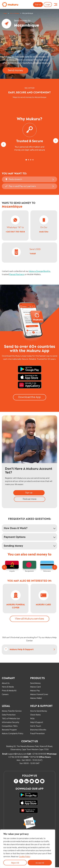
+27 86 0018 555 (39, 754)
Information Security (10, 722)
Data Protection (9, 715)
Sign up (37, 4)
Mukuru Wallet (36, 698)
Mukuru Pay (35, 691)
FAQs (32, 719)
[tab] (26, 160)
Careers (5, 695)
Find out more (30, 499)
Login (47, 4)
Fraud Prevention (37, 734)
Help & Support (37, 722)
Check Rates (35, 715)
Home (5, 13)
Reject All (15, 863)
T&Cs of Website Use (11, 719)
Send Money (15, 13)
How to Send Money (39, 711)
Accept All (40, 863)
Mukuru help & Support (22, 650)
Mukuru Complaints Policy (13, 734)
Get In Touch (36, 726)
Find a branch (15, 179)
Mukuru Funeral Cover (39, 695)
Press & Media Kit (9, 691)
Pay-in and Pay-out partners (22, 186)
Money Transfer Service (12, 711)
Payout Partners (17, 274)
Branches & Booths (38, 730)
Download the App (30, 397)
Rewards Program (9, 730)
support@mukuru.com (17, 754)
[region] (28, 849)
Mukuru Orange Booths (40, 271)
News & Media (8, 687)
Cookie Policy (25, 856)
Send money (15, 70)
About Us (6, 683)
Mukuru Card (35, 687)
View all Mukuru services (29, 619)
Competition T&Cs (10, 726)
